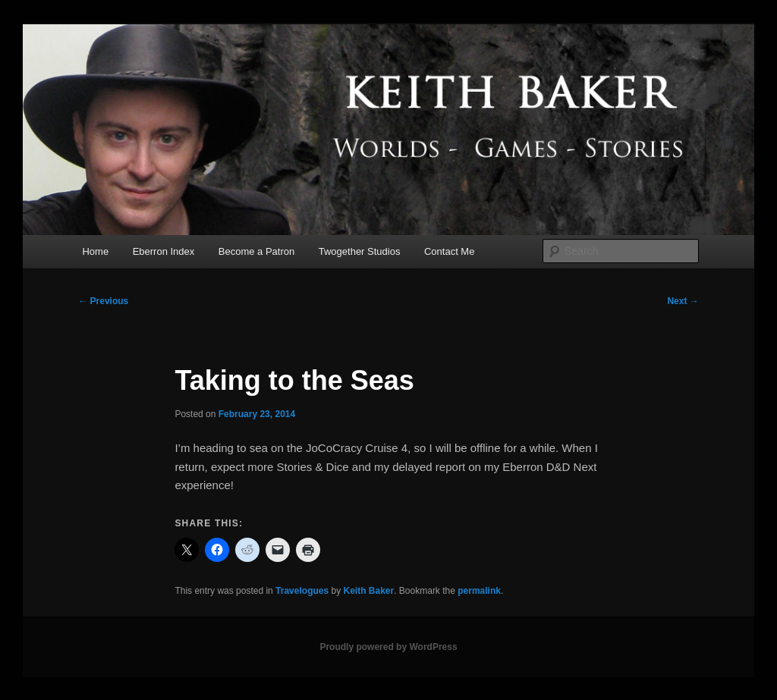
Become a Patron (256, 251)
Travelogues (302, 591)
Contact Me (449, 251)
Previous (103, 301)
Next (683, 301)
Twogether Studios (360, 251)
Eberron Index (164, 251)
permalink (479, 591)
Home (95, 251)
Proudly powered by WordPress (388, 647)
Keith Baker (368, 591)
